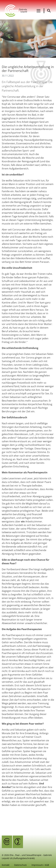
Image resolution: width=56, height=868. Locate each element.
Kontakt (6, 865)
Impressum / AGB (40, 865)
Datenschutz (20, 865)
